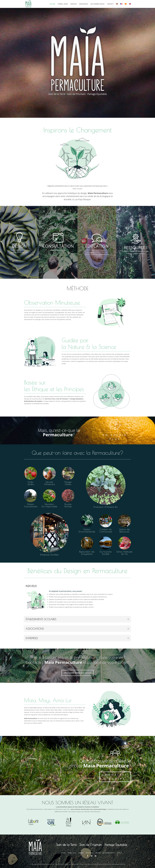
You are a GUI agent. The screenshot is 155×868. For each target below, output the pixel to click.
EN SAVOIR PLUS (115, 437)
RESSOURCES (84, 4)
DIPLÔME (98, 853)
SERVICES (74, 4)
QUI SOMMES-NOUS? (98, 4)
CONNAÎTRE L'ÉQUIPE (115, 777)
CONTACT (110, 4)
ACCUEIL (53, 4)
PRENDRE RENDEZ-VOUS (78, 673)
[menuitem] (117, 6)
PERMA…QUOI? (63, 4)
